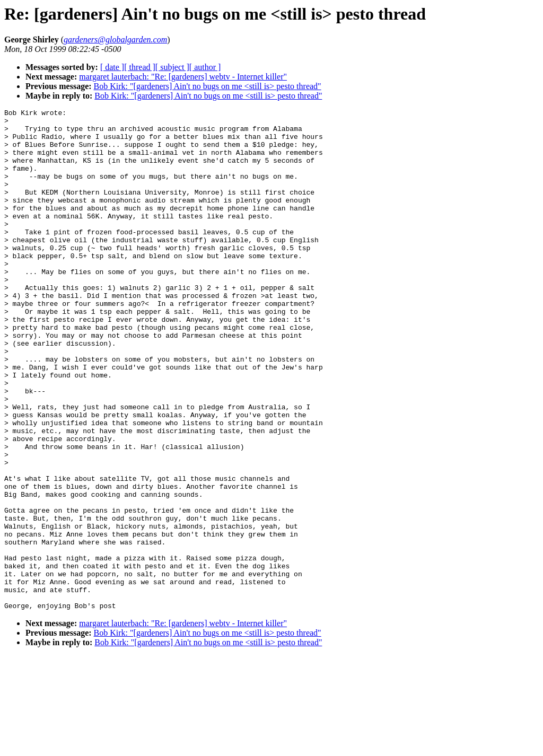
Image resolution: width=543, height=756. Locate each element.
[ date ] (112, 67)
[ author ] (205, 67)
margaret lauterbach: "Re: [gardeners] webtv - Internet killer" (183, 77)
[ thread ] (140, 67)
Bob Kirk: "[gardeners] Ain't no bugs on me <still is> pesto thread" (208, 86)
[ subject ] (172, 67)
